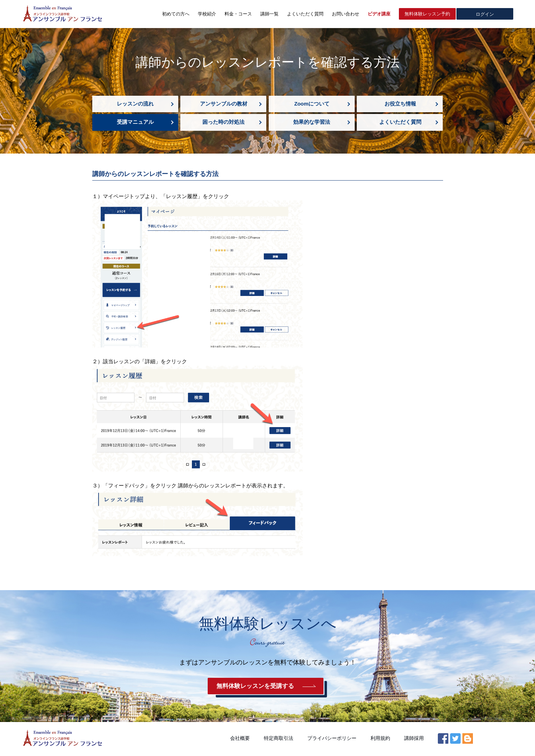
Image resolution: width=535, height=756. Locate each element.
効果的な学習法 (312, 123)
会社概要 (240, 739)
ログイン (485, 14)
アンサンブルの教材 (223, 104)
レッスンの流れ (135, 104)
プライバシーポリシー (332, 739)
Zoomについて (312, 104)
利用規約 (380, 739)
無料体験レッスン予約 (427, 14)
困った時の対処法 (223, 123)
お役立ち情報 (400, 104)
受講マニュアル (135, 123)
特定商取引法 (279, 739)
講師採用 (414, 739)
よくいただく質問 (400, 123)
